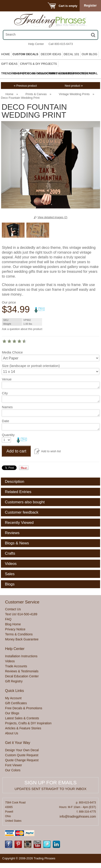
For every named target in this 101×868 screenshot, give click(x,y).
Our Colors (13, 770)
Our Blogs (12, 713)
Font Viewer (13, 765)
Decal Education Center (22, 676)
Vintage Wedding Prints (74, 94)
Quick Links (14, 691)
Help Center (36, 44)
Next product (74, 86)
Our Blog (90, 54)
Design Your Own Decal (22, 750)
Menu (10, 6)
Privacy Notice (15, 629)
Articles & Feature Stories (23, 728)
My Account (13, 698)
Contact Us (13, 609)
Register (90, 5)
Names (7, 407)
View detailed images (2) (52, 217)
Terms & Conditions (19, 634)
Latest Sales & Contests (22, 718)
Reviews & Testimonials (22, 671)
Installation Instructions (21, 656)
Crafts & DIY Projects (38, 64)
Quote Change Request (22, 760)
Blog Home (13, 624)
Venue (7, 379)
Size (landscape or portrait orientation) (31, 366)
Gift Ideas (9, 64)
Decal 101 (71, 54)
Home (6, 54)
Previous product (25, 86)
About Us (12, 733)
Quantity (8, 435)
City (5, 393)
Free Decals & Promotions (24, 708)
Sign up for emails (50, 783)
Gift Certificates (16, 703)
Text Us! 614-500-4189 (21, 614)
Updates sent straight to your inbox (50, 789)
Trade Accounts (16, 666)
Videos (10, 661)
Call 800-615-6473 (61, 44)
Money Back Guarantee (22, 639)
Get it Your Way (18, 743)
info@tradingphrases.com (78, 816)
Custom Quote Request (22, 755)
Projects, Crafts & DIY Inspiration (28, 723)
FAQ (8, 619)
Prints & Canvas (36, 94)
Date (5, 421)
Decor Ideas (51, 54)
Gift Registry (14, 681)
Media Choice (12, 352)
